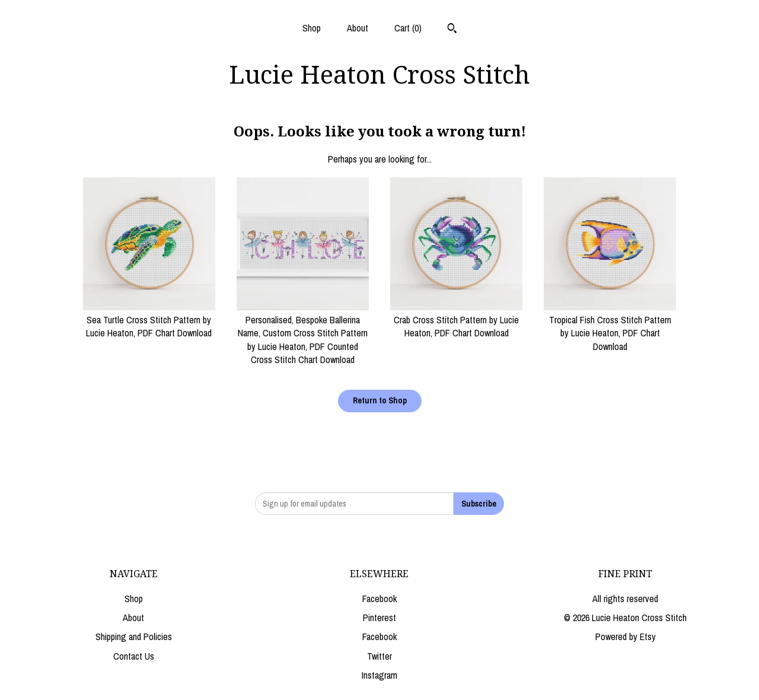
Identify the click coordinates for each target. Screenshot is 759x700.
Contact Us (134, 656)
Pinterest (379, 618)
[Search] (452, 30)
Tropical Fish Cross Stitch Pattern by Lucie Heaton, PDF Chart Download (610, 327)
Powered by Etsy (626, 637)
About (358, 28)
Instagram (379, 675)
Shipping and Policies (134, 637)
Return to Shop (380, 400)
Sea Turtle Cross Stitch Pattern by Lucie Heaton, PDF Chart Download (149, 320)
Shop (312, 28)
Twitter (379, 656)
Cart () (408, 28)
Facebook (379, 599)
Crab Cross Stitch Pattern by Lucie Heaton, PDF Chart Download (456, 320)
